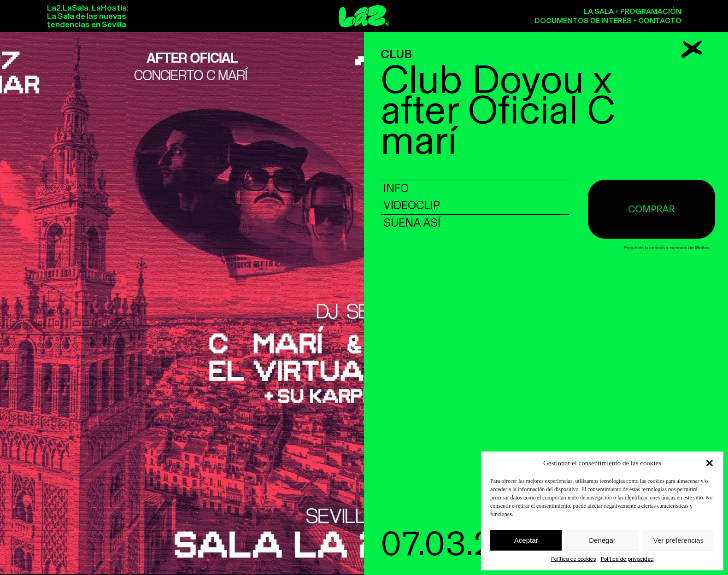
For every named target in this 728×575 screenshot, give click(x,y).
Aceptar (526, 540)
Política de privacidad (627, 559)
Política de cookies (574, 559)
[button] (710, 463)
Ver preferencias (678, 540)
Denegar (602, 540)
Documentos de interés (583, 21)
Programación (651, 11)
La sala (599, 11)
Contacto (660, 21)
